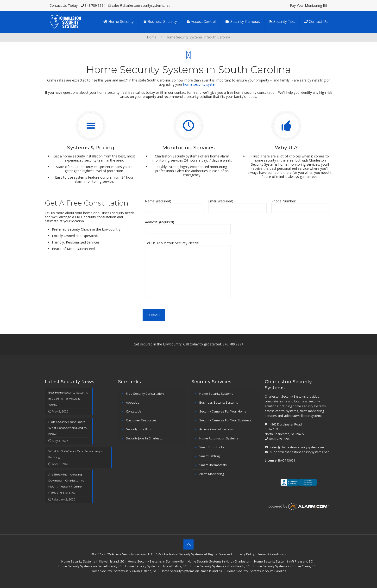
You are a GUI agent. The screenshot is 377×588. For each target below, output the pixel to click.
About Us (133, 403)
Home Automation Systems (219, 438)
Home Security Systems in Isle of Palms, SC (156, 566)
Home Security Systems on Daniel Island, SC (90, 566)
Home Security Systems (216, 394)
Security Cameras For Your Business (225, 420)
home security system (200, 84)
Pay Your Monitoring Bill (309, 5)
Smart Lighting (209, 456)
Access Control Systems (217, 429)
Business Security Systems (219, 403)
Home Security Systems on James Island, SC (192, 571)
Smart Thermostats (213, 465)
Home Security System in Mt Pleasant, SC (283, 561)
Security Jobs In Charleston (145, 438)
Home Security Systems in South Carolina (257, 571)
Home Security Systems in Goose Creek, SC (284, 566)
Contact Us (134, 411)
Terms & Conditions (272, 554)
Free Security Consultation (145, 394)
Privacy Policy (245, 554)
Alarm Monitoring (212, 474)
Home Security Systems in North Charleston (219, 561)
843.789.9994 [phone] (95, 5)
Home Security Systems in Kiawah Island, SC (93, 561)
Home (152, 37)
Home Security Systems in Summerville (156, 561)
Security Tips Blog (139, 429)
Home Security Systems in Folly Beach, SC (220, 566)
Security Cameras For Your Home (223, 411)
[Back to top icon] (188, 544)
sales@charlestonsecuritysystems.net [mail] (141, 5)
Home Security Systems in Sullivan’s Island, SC (124, 571)
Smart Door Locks (212, 447)
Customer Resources (141, 420)
